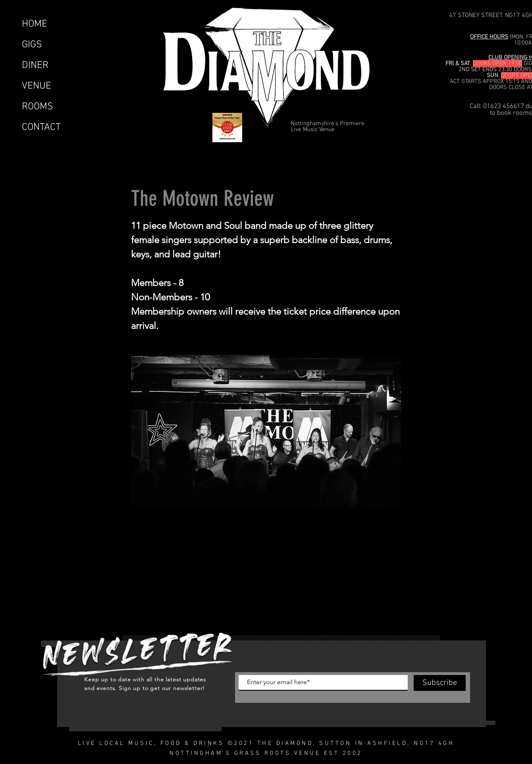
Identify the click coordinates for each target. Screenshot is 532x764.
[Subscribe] (440, 683)
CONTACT (41, 128)
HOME (35, 24)
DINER (35, 66)
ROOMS (38, 107)
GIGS (32, 45)
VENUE (37, 86)
